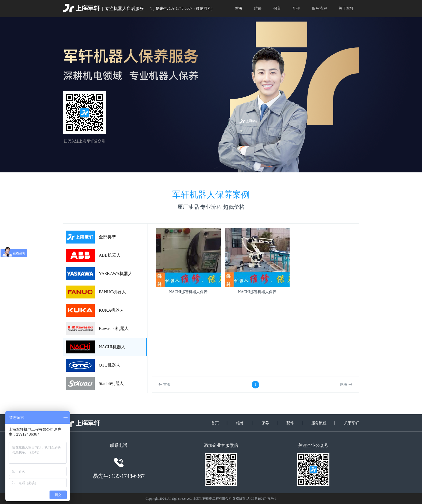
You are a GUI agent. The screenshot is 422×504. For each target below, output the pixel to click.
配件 (296, 8)
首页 (239, 8)
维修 (258, 8)
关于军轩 (346, 8)
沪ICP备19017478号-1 (261, 499)
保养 (277, 8)
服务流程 (319, 8)
